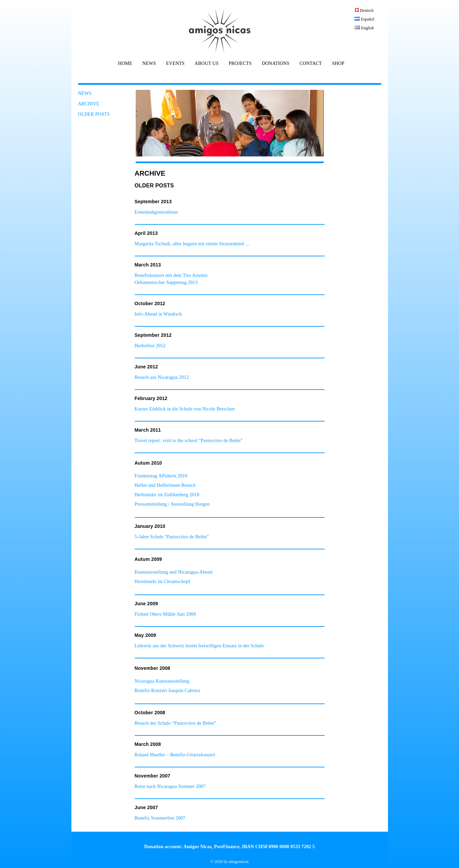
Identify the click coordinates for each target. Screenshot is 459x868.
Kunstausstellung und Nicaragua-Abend (174, 572)
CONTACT (310, 64)
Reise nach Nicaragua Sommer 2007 (170, 786)
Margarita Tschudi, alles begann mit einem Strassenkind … (192, 244)
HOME (125, 64)
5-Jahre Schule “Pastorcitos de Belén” (172, 537)
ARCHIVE (89, 104)
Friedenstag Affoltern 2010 (161, 476)
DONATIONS (275, 64)
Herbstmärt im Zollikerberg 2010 (167, 495)
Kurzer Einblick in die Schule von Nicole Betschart (185, 409)
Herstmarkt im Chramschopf (162, 582)
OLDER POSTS (94, 114)
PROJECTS (240, 64)
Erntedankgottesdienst (156, 212)
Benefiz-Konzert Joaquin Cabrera (167, 691)
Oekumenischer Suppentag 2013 (166, 282)
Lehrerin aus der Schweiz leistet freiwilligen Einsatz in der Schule (199, 646)
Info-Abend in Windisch (158, 314)
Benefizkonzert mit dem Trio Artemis (171, 275)
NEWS (149, 64)
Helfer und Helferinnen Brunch (165, 485)
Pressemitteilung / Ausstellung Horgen (173, 504)
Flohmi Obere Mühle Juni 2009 (165, 614)
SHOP (338, 64)
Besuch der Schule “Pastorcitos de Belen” (175, 723)
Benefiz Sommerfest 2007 (160, 818)
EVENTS (175, 64)
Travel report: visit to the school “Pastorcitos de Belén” (189, 441)
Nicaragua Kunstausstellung (162, 681)
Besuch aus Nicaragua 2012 (162, 377)
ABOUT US (207, 64)
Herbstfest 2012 (150, 346)
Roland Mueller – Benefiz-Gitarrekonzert (175, 755)
